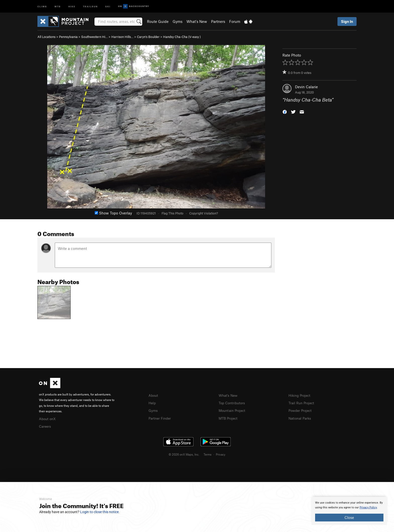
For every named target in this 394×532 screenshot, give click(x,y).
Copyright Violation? (204, 213)
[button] (285, 112)
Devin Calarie (306, 87)
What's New (197, 21)
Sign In (347, 21)
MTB (58, 6)
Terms (208, 454)
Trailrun (90, 6)
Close (349, 517)
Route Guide (158, 21)
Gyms (178, 21)
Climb (42, 6)
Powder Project (301, 410)
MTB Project (229, 417)
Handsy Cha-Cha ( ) (182, 37)
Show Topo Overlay (113, 213)
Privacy (221, 454)
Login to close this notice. (100, 512)
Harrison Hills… (122, 37)
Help (153, 403)
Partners (218, 21)
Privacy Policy (368, 507)
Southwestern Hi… (94, 37)
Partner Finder (161, 417)
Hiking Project (300, 395)
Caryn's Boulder (148, 37)
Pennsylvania (68, 37)
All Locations (46, 37)
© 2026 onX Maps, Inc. (184, 454)
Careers (45, 426)
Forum (235, 21)
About (154, 395)
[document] (349, 511)
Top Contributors (233, 403)
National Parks (301, 417)
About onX (48, 418)
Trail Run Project (302, 403)
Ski (108, 6)
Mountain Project (233, 410)
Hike (72, 6)
